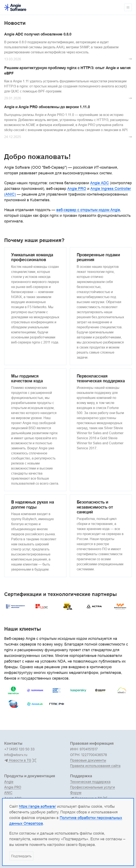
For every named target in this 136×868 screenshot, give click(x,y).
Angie (9, 782)
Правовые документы (88, 760)
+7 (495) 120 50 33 (19, 749)
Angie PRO (13, 787)
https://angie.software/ (37, 806)
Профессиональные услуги (93, 787)
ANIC (8, 793)
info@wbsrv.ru (16, 755)
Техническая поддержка (90, 782)
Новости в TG (18, 760)
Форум (76, 793)
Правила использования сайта (95, 766)
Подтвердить (21, 856)
